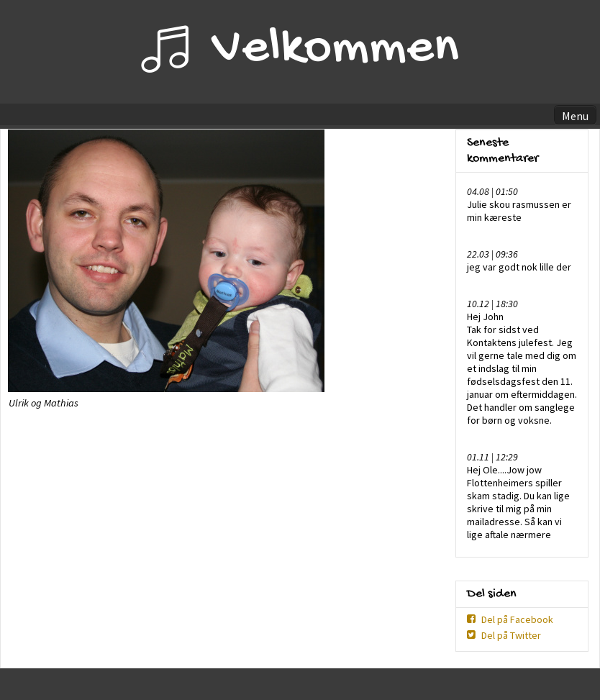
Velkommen (336, 50)
